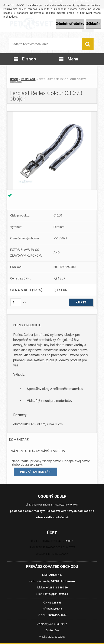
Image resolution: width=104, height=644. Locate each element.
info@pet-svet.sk (56, 594)
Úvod (14, 79)
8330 (70, 541)
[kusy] (16, 302)
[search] (88, 44)
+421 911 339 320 (57, 587)
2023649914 (55, 609)
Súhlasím (93, 24)
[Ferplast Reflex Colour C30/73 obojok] (52, 151)
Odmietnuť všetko (70, 24)
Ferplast (28, 79)
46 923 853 (55, 603)
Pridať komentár (35, 472)
